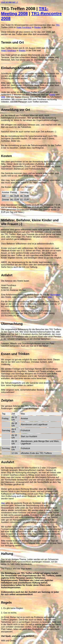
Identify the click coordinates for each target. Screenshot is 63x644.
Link (50, 297)
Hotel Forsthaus (24, 27)
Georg (52, 95)
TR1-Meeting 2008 (25, 11)
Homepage (55, 295)
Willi (3, 97)
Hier (3, 503)
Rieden (38, 27)
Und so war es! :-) (9, 2)
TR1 (58, 25)
